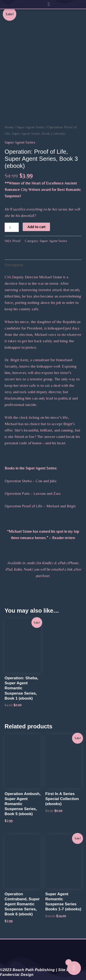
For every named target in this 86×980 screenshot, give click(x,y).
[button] (49, 4)
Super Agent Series (31, 127)
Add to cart (36, 227)
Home (9, 127)
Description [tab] (14, 265)
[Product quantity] (12, 227)
